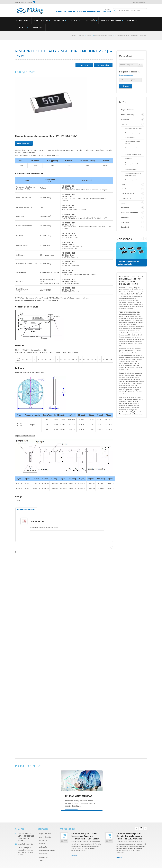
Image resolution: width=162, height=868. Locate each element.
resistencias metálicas (132, 408)
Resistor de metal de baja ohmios (133, 149)
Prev (145, 238)
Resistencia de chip (125, 404)
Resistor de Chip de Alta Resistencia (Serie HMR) (131, 35)
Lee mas (74, 853)
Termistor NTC (127, 198)
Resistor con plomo (131, 169)
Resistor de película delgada (134, 133)
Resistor (90, 35)
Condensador (127, 189)
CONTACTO (22, 27)
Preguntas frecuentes (112, 20)
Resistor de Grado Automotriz (134, 128)
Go (140, 65)
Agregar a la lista (103, 65)
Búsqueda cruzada (126, 75)
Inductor (125, 184)
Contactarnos (138, 414)
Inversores (132, 20)
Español (143, 2)
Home (74, 35)
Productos (60, 20)
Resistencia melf (130, 137)
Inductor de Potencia (126, 399)
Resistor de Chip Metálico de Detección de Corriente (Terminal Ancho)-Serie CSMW (85, 834)
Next (141, 238)
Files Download (24, 143)
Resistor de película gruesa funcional (133, 164)
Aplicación (91, 20)
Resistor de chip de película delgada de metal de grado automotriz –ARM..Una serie (129, 834)
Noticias (75, 20)
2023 (109, 839)
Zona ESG (38, 27)
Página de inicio (23, 20)
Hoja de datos (38, 521)
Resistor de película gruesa (103, 35)
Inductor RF (137, 401)
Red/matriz (128, 158)
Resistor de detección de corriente (132, 143)
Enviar (126, 86)
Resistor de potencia (131, 180)
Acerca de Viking (42, 20)
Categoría (81, 35)
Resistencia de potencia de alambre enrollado (133, 174)
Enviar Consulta (84, 65)
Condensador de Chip (126, 412)
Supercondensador (128, 194)
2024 (64, 839)
